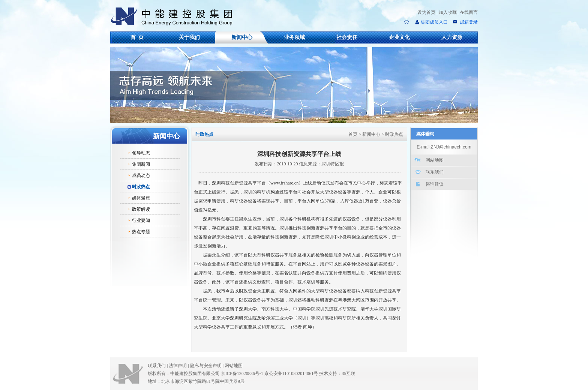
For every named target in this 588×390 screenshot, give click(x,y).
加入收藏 (448, 12)
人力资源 (452, 37)
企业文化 (399, 37)
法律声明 (179, 366)
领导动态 (141, 153)
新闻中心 (242, 37)
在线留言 (469, 12)
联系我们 (435, 172)
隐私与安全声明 (206, 366)
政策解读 (141, 209)
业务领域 (294, 37)
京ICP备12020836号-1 (242, 373)
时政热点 (141, 187)
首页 (353, 134)
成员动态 (141, 175)
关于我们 (189, 37)
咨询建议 (435, 184)
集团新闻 (141, 164)
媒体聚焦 (141, 198)
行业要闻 (141, 220)
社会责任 (347, 37)
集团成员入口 (434, 22)
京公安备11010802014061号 (291, 373)
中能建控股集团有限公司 (175, 16)
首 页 (137, 37)
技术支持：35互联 (337, 373)
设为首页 (426, 12)
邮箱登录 (468, 22)
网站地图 (435, 160)
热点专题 (141, 232)
